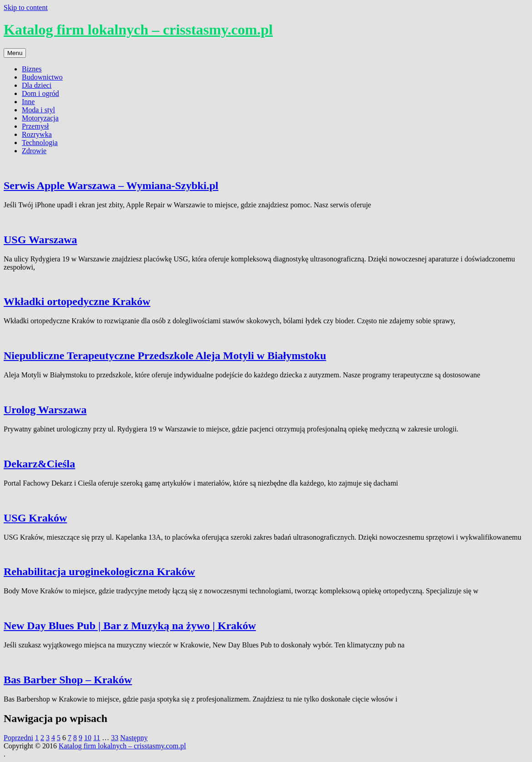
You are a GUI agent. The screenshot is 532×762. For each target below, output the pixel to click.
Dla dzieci (37, 85)
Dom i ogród (40, 93)
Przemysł (35, 126)
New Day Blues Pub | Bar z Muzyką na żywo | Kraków (130, 626)
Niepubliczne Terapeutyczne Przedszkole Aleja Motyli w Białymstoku (165, 356)
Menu (15, 53)
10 (88, 738)
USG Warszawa (40, 240)
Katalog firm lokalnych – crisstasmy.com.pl (138, 30)
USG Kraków (35, 518)
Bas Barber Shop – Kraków (68, 680)
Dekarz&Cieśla (39, 464)
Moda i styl (38, 110)
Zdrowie (34, 151)
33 (115, 738)
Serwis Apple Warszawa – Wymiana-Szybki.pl (111, 185)
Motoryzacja (40, 118)
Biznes (32, 69)
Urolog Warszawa (45, 410)
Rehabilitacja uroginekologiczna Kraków (99, 571)
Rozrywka (37, 134)
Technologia (40, 143)
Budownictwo (42, 77)
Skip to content (26, 8)
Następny (134, 738)
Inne (28, 102)
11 (97, 738)
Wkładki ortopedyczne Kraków (77, 301)
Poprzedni (18, 738)
